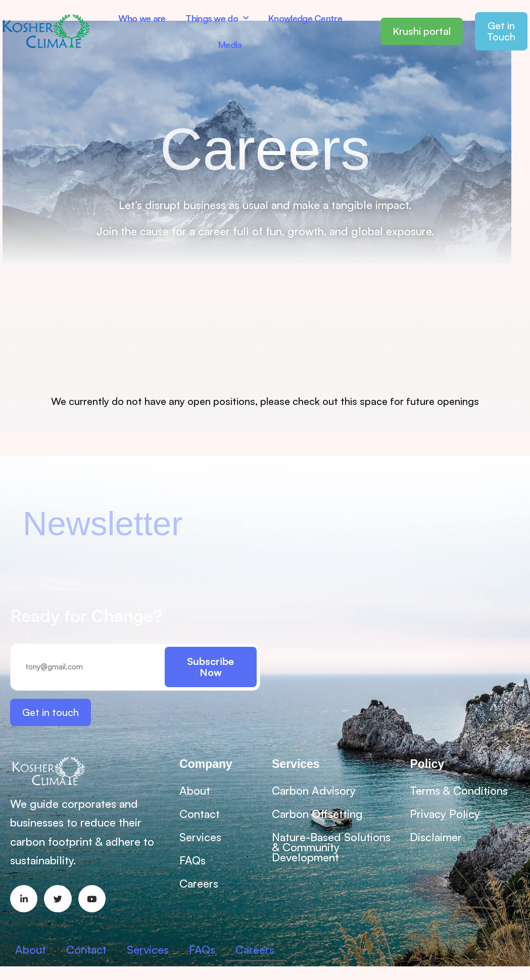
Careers (199, 883)
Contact (200, 814)
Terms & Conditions (459, 790)
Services (200, 837)
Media (230, 44)
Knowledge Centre (305, 18)
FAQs (192, 860)
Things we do (217, 18)
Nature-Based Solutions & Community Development (331, 847)
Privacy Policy (445, 814)
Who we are (142, 18)
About (195, 790)
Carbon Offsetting (317, 814)
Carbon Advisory (314, 790)
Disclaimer (436, 837)
